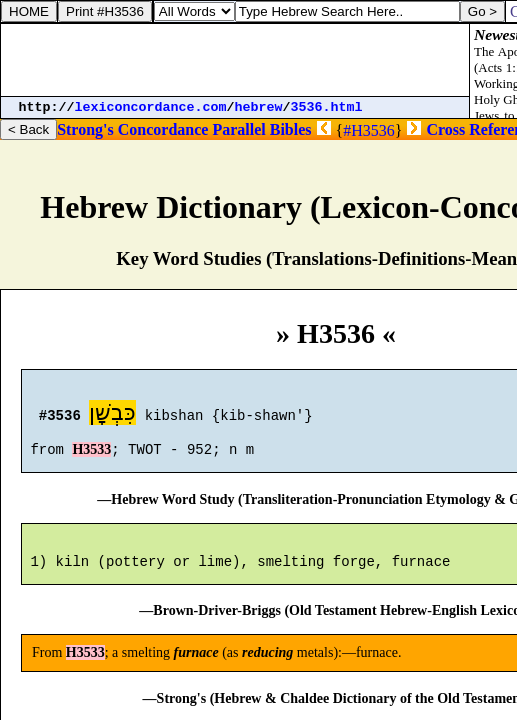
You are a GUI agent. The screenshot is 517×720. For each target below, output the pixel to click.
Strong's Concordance (132, 129)
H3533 (91, 458)
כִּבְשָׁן (112, 415)
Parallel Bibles (261, 129)
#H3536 (369, 130)
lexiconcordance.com (151, 107)
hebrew (259, 107)
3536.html (327, 107)
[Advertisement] (235, 60)
